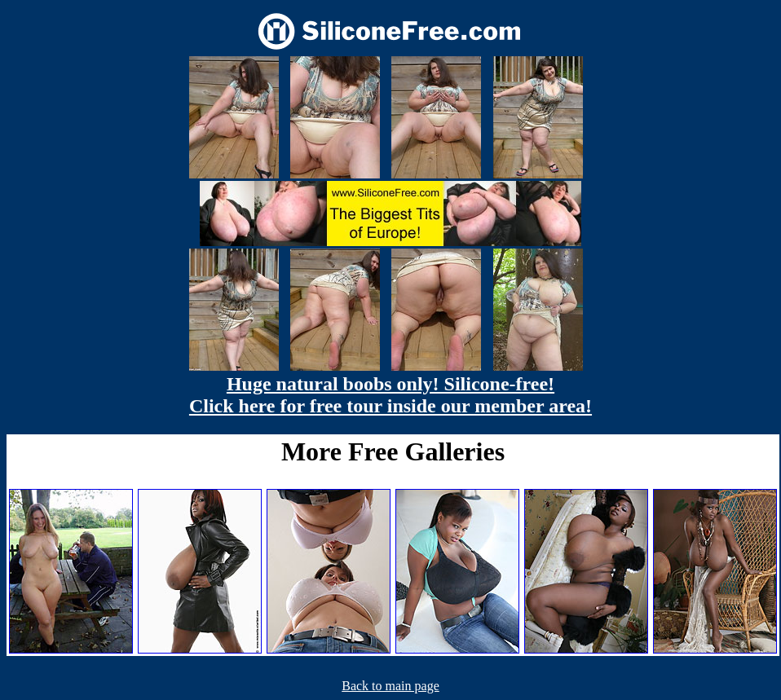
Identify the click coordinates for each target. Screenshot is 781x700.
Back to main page (390, 686)
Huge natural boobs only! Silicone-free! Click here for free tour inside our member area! (390, 395)
